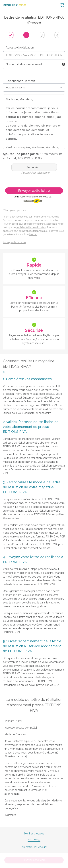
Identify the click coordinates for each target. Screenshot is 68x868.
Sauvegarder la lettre (14, 242)
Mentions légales (34, 834)
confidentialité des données (31, 227)
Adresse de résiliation (20, 47)
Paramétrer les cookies (34, 847)
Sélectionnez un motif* (21, 81)
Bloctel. (33, 234)
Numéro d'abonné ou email (24, 64)
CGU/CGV (34, 840)
